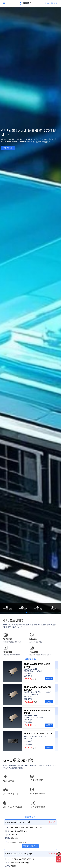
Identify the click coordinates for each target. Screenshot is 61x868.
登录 (52, 3)
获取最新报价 (8, 148)
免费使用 (49, 679)
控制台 (47, 3)
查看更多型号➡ (30, 659)
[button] (27, 613)
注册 (56, 3)
